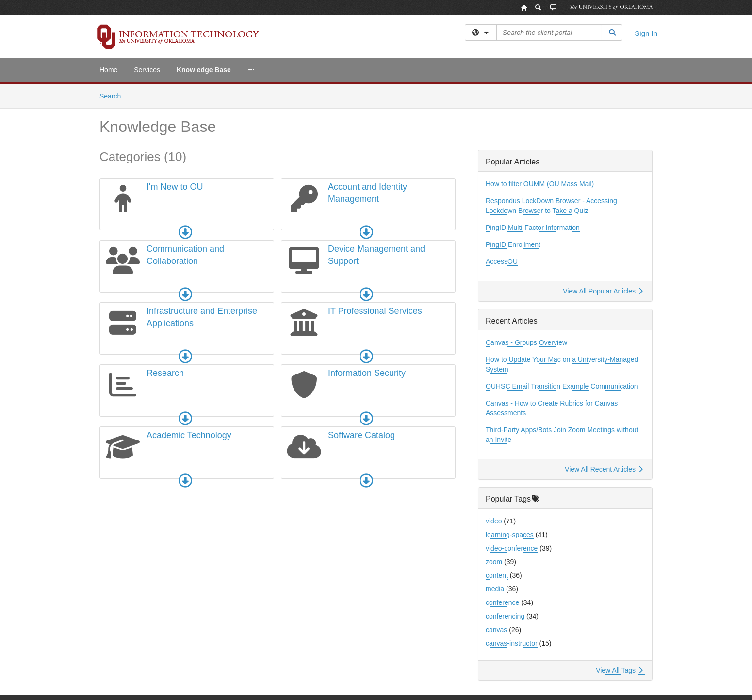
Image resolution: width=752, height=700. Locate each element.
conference (502, 602)
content (497, 575)
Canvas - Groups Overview (526, 342)
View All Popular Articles (603, 291)
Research (165, 373)
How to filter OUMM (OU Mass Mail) (540, 184)
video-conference (512, 548)
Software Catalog (361, 435)
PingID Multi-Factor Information (533, 228)
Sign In (646, 33)
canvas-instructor (512, 643)
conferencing (505, 616)
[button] (185, 232)
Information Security (367, 373)
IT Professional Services (375, 311)
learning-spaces (510, 535)
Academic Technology (189, 435)
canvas (496, 630)
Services (147, 70)
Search (114, 95)
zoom (494, 562)
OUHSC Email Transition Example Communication (562, 386)
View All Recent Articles (604, 469)
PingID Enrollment (513, 244)
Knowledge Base (204, 70)
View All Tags (619, 670)
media (495, 589)
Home (108, 70)
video (494, 521)
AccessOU (502, 261)
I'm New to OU (175, 187)
